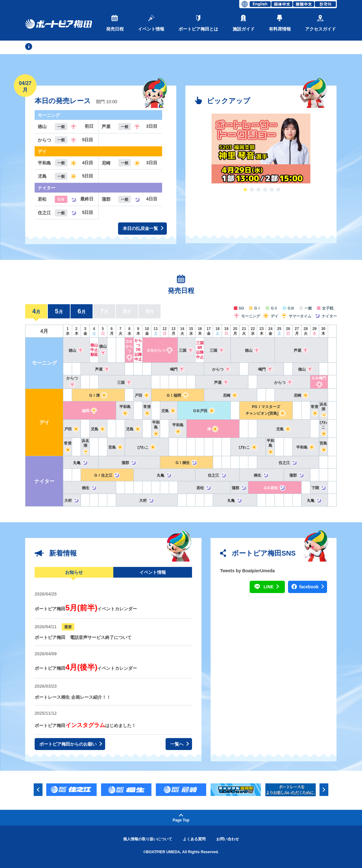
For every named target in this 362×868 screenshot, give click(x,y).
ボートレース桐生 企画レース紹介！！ (73, 697)
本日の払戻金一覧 (143, 229)
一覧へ (180, 744)
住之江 (288, 463)
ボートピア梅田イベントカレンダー (86, 609)
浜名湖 (323, 410)
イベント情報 (151, 23)
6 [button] (278, 190)
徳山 (76, 350)
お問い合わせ (228, 839)
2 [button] (252, 190)
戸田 (142, 395)
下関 (319, 488)
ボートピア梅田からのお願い (71, 744)
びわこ (323, 428)
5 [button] (272, 190)
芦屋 (301, 350)
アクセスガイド (320, 23)
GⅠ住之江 (107, 475)
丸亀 (81, 463)
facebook (312, 587)
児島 (169, 411)
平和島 (156, 428)
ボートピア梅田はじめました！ (85, 725)
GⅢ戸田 (204, 411)
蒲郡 (129, 463)
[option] (261, 148)
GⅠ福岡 (178, 395)
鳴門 (178, 369)
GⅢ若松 (275, 488)
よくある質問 (194, 839)
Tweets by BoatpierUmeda (247, 571)
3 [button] (258, 190)
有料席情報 (280, 23)
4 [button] (265, 190)
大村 (72, 501)
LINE (271, 587)
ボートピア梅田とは (198, 23)
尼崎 (231, 395)
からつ (222, 369)
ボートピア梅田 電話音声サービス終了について (83, 637)
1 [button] (245, 190)
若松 (204, 488)
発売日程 (115, 23)
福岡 (90, 411)
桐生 (261, 475)
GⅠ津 (99, 395)
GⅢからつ (129, 350)
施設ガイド (244, 23)
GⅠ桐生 (187, 463)
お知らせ (74, 572)
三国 (187, 350)
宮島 (116, 447)
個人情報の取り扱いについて (148, 839)
